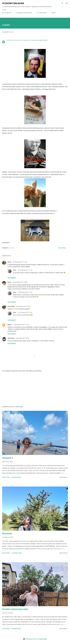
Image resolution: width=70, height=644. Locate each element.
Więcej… (54, 13)
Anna (15, 270)
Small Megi (11, 306)
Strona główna (7, 13)
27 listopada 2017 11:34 (25, 292)
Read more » (64, 477)
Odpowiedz (12, 278)
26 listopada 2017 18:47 (23, 306)
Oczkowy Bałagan (13, 3)
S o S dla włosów (42, 13)
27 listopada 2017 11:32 (25, 270)
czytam (11, 248)
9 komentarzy (16, 629)
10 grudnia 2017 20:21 (22, 338)
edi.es (9, 262)
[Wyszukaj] (62, 3)
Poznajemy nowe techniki (24, 13)
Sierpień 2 (7, 458)
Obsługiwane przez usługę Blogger (35, 639)
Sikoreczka (11, 338)
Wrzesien (7, 533)
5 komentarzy (16, 477)
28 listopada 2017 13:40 (21, 325)
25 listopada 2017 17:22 (20, 262)
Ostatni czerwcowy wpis (15, 609)
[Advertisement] (35, 387)
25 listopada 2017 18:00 (20, 282)
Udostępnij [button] (62, 248)
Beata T (10, 325)
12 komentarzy (17, 553)
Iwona (9, 282)
